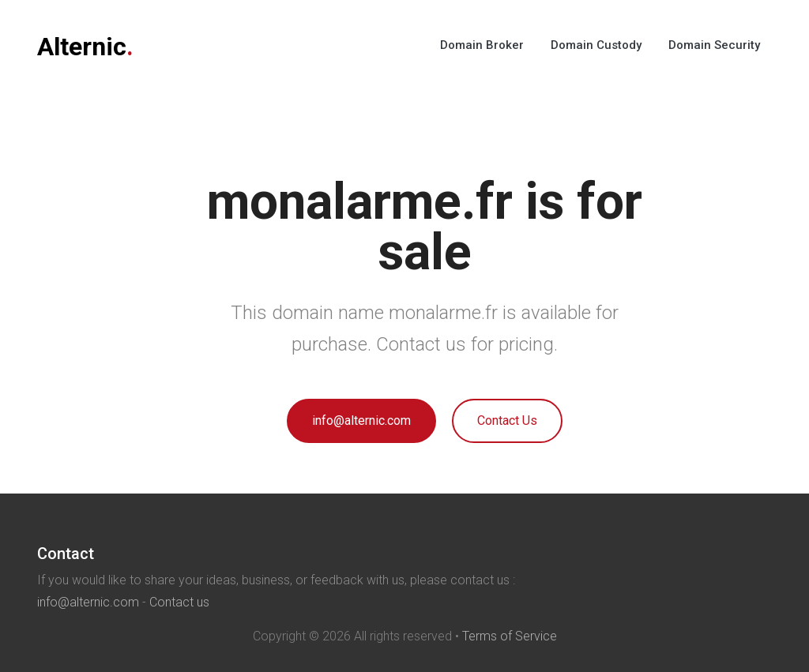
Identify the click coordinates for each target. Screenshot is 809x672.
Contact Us (507, 420)
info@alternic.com (361, 420)
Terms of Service (510, 636)
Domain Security (714, 45)
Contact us (179, 602)
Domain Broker (482, 45)
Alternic (85, 47)
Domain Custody (596, 45)
